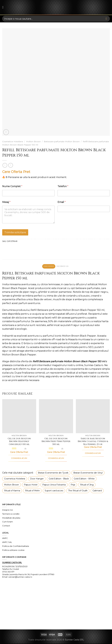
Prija (73, 485)
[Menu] (4, 7)
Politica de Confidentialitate (16, 546)
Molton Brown (33, 141)
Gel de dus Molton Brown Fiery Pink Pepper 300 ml (56, 442)
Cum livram (8, 522)
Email (62, 202)
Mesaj (6, 202)
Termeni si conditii (11, 514)
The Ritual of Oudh (78, 491)
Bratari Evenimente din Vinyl (88, 473)
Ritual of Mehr (32, 491)
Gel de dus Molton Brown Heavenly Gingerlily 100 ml (19, 442)
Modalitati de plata (11, 518)
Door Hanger (37, 479)
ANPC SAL (7, 542)
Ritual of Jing (87, 485)
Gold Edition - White (84, 479)
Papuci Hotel (31, 485)
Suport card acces (54, 491)
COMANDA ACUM (19, 459)
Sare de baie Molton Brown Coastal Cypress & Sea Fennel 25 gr (93, 442)
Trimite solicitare (15, 232)
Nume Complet (12, 186)
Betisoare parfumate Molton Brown (62, 141)
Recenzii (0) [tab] (63, 266)
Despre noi (8, 510)
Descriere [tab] (48, 266)
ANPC (5, 539)
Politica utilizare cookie (13, 550)
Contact (6, 526)
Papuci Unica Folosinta (54, 485)
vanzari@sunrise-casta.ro (20, 577)
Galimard (97, 491)
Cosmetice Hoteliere (13, 141)
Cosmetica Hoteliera (15, 479)
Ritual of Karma (12, 491)
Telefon (63, 186)
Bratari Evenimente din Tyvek (53, 473)
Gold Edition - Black (59, 479)
